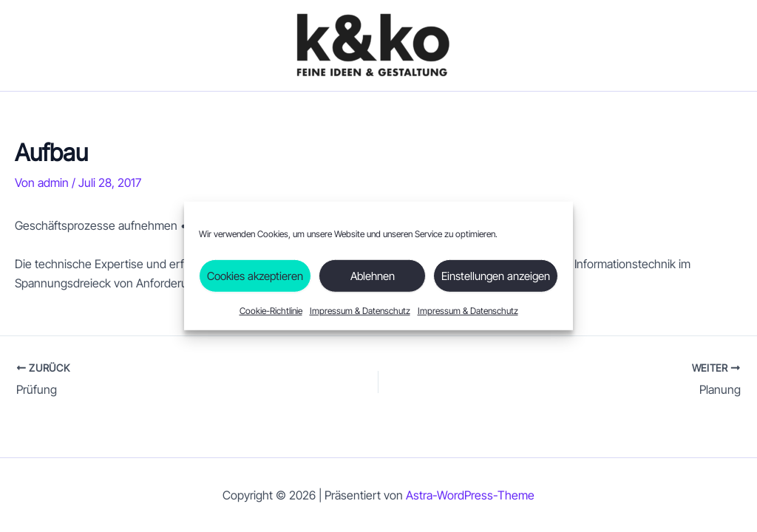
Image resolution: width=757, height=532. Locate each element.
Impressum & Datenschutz (360, 311)
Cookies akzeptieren (255, 275)
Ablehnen (373, 275)
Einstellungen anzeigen (496, 275)
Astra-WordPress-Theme (470, 495)
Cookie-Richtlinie (271, 311)
